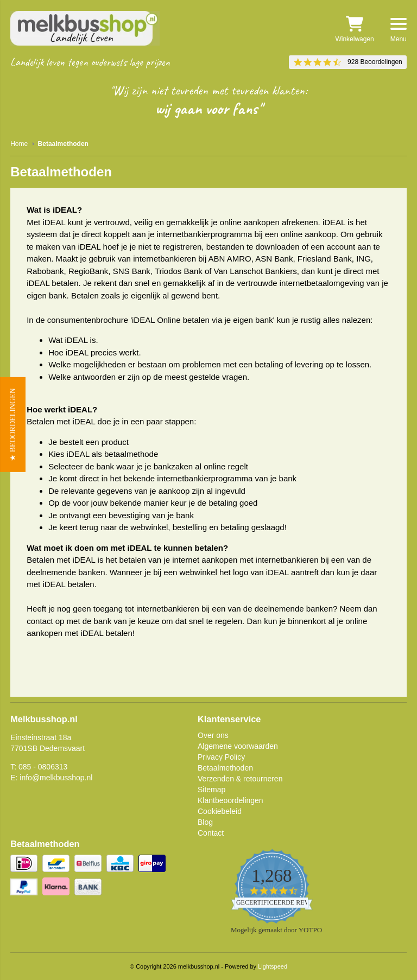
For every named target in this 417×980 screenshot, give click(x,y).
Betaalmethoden (225, 768)
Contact (211, 833)
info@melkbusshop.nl (56, 778)
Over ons (213, 735)
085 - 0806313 (43, 767)
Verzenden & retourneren (240, 779)
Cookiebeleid (220, 811)
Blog (205, 822)
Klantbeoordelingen (230, 800)
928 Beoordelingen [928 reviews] (375, 62)
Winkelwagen (354, 29)
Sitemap (211, 790)
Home (19, 144)
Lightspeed (273, 966)
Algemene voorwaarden (238, 746)
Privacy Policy (221, 757)
